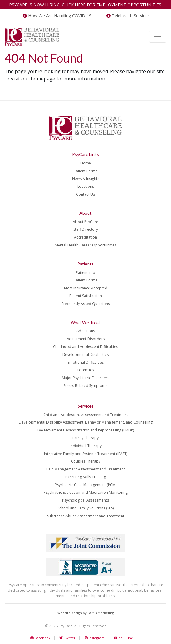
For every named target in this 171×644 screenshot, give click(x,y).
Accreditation (85, 237)
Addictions (86, 331)
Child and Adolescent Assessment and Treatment (86, 415)
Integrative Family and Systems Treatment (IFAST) (86, 454)
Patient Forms (85, 171)
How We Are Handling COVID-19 (57, 16)
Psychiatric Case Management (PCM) (86, 485)
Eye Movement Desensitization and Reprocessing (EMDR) (86, 430)
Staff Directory (86, 229)
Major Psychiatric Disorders (85, 378)
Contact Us (85, 194)
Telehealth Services (127, 16)
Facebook (40, 638)
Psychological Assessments (85, 500)
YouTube (123, 638)
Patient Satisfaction (86, 296)
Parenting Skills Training (86, 477)
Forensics (85, 370)
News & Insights (86, 179)
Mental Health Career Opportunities (86, 245)
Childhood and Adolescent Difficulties (85, 347)
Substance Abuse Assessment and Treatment (86, 516)
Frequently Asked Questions (86, 304)
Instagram (95, 638)
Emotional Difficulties (86, 362)
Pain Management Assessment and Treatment (86, 469)
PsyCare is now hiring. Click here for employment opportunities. (86, 5)
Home (86, 163)
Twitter (67, 638)
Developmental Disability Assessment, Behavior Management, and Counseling (86, 422)
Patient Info (85, 273)
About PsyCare (85, 222)
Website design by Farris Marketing (86, 613)
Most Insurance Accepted (86, 288)
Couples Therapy (86, 461)
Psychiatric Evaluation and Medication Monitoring (86, 492)
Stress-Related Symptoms (85, 386)
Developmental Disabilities (85, 355)
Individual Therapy (86, 446)
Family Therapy (85, 438)
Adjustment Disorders (86, 339)
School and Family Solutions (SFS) (86, 508)
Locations (86, 186)
